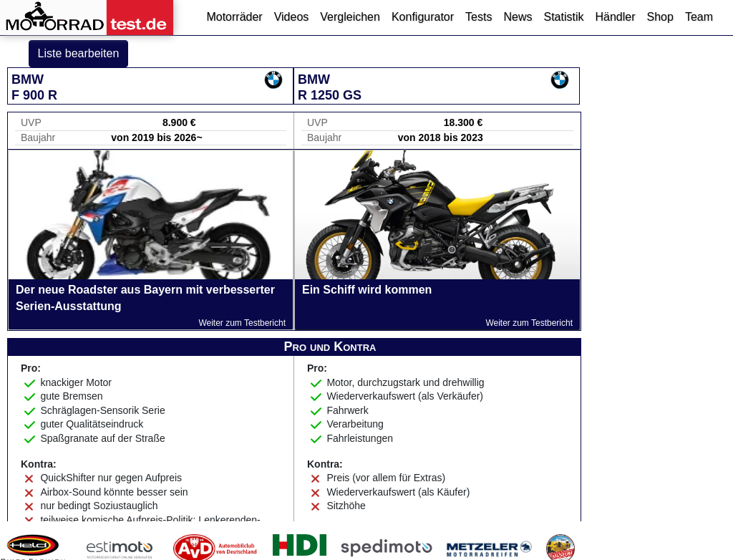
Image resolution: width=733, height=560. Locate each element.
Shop (660, 17)
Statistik (563, 17)
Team (699, 17)
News (518, 17)
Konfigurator (423, 17)
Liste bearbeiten (79, 53)
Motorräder (234, 17)
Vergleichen (350, 17)
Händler (615, 17)
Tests (479, 17)
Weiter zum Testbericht (242, 323)
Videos (292, 17)
